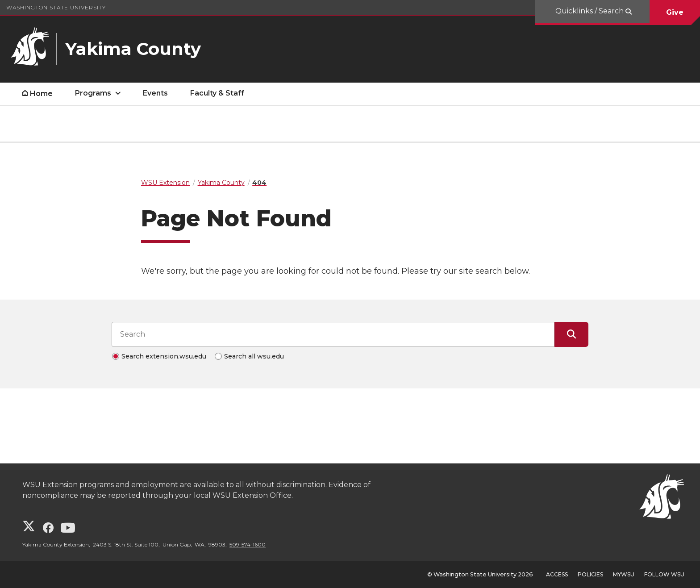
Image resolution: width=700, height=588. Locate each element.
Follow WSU (664, 574)
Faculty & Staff (217, 93)
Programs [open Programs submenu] (93, 93)
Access (557, 574)
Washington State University (56, 7)
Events (155, 93)
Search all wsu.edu (254, 356)
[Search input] (333, 334)
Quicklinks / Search (590, 11)
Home (41, 94)
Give (675, 12)
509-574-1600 (248, 544)
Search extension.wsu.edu (164, 356)
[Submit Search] (571, 334)
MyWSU (624, 574)
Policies (590, 574)
